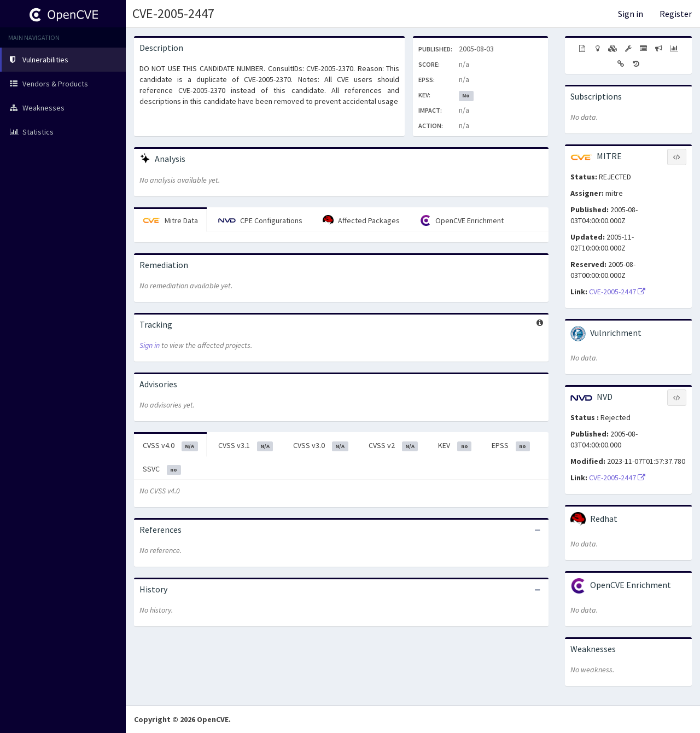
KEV (455, 446)
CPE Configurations (260, 220)
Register (676, 14)
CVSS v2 (393, 446)
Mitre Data (170, 220)
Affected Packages (361, 220)
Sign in (631, 14)
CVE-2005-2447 (173, 13)
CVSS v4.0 (170, 446)
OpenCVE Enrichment (462, 220)
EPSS (511, 446)
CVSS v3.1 (246, 446)
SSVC (162, 469)
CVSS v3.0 (321, 446)
